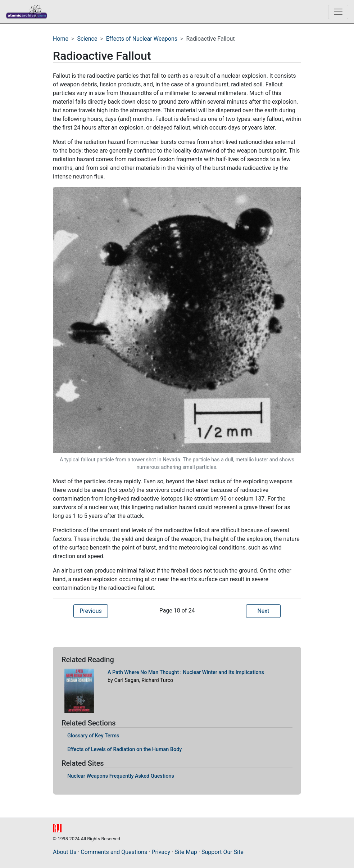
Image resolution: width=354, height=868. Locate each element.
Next (263, 611)
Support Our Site (223, 852)
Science (87, 39)
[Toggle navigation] (338, 12)
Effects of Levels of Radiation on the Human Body (124, 749)
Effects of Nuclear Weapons (142, 39)
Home (61, 39)
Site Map (186, 852)
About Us (65, 852)
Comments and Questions (114, 852)
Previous (91, 611)
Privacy (161, 852)
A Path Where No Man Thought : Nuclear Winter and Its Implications (186, 672)
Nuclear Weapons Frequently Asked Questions (121, 776)
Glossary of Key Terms (93, 736)
